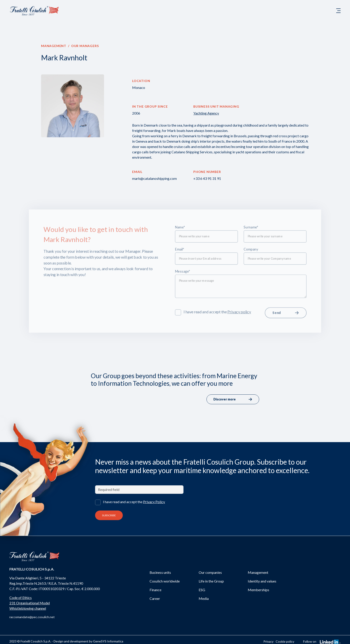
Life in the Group (211, 581)
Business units (160, 572)
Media (204, 598)
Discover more (233, 399)
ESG (202, 590)
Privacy (268, 641)
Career (155, 598)
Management (54, 46)
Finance (155, 590)
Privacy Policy (154, 502)
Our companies (210, 572)
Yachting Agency (206, 113)
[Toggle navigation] (338, 11)
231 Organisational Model (30, 603)
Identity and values (262, 581)
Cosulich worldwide (165, 581)
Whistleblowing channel (28, 608)
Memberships (258, 590)
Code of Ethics (21, 598)
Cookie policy (285, 641)
